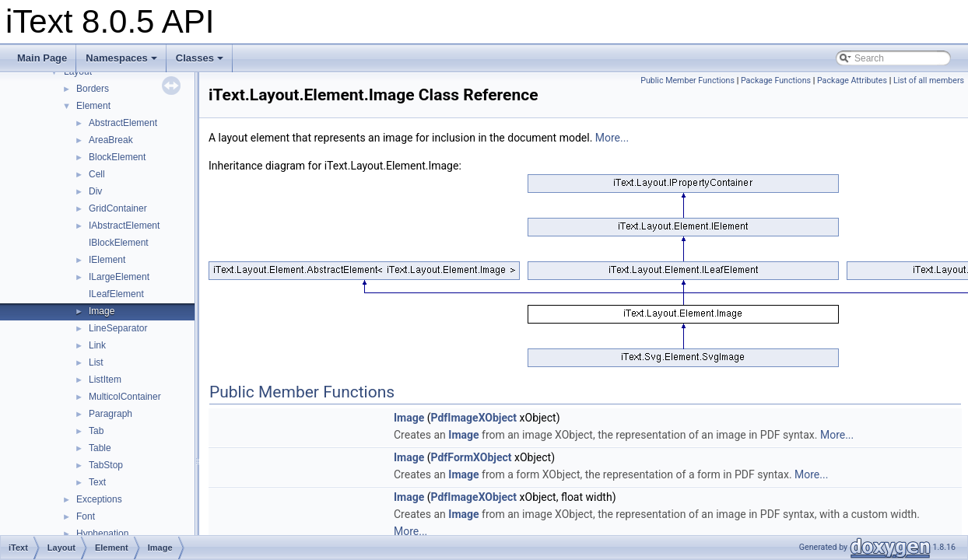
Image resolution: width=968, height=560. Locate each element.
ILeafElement (116, 294)
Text (97, 482)
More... (612, 138)
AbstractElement (123, 123)
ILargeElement (119, 277)
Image (102, 311)
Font (86, 516)
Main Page (42, 58)
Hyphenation (102, 534)
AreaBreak (111, 140)
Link (97, 345)
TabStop (106, 465)
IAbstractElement (124, 226)
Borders (93, 89)
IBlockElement (119, 243)
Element (93, 106)
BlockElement (117, 157)
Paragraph (110, 414)
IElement (107, 260)
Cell (97, 174)
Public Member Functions (687, 80)
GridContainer (118, 208)
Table (100, 448)
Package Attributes (852, 80)
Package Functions (776, 80)
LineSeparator (118, 328)
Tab (96, 431)
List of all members (929, 80)
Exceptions (99, 499)
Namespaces (121, 58)
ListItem (105, 380)
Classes (200, 58)
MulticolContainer (125, 397)
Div (95, 191)
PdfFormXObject (472, 457)
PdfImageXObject (474, 418)
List (96, 362)
